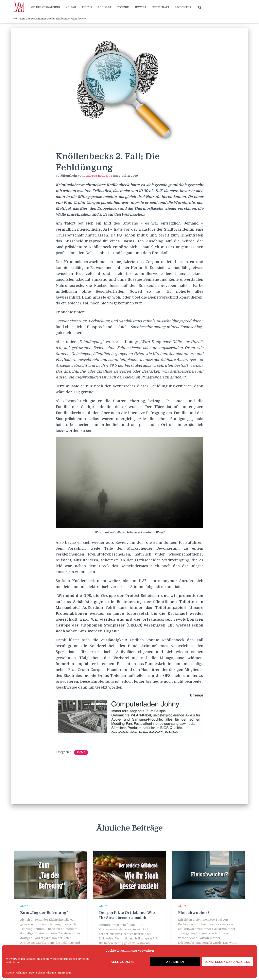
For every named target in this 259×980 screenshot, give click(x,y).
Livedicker (183, 7)
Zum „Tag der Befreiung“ (44, 913)
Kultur (87, 7)
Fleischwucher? (194, 913)
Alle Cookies (123, 962)
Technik (123, 7)
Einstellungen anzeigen (228, 962)
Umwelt (141, 7)
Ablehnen (175, 962)
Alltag (71, 7)
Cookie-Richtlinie (16, 973)
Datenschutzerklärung (42, 973)
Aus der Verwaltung (45, 7)
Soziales (105, 7)
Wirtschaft (161, 7)
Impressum (65, 973)
